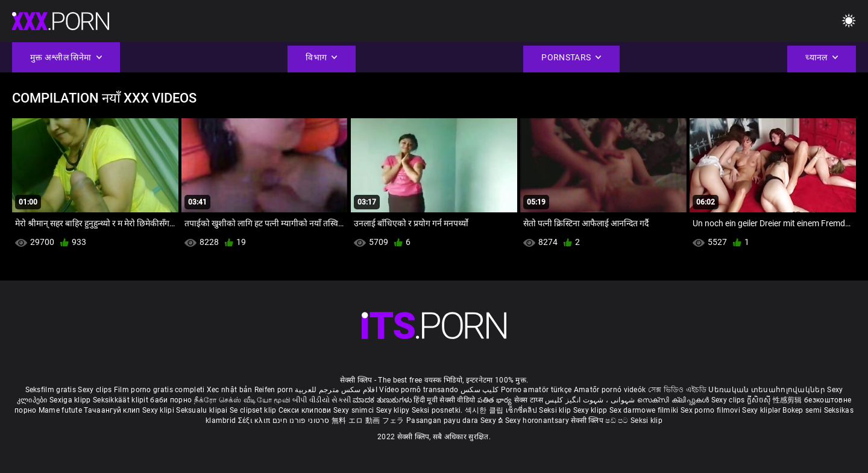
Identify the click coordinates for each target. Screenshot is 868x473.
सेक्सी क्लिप (588, 421)
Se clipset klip (254, 410)
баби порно (171, 400)
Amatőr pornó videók (610, 390)
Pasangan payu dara (443, 421)
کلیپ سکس (480, 390)
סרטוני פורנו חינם (301, 421)
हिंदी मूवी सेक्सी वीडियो (444, 400)
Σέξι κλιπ (255, 421)
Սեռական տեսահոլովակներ (768, 390)
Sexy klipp (591, 410)
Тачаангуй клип (113, 410)
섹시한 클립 (485, 410)
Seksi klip (556, 410)
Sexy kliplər (762, 410)
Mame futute (60, 410)
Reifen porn (274, 390)
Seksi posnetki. (438, 410)
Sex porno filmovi (710, 410)
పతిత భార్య (496, 400)
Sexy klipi (159, 410)
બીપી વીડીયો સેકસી (322, 400)
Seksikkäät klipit (121, 400)
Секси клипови (306, 410)
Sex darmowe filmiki (644, 410)
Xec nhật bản (230, 390)
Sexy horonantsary (538, 421)
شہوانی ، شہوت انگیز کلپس (591, 400)
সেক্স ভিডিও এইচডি (677, 390)
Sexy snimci (355, 410)
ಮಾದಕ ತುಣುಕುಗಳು (383, 400)
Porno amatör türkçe (536, 390)
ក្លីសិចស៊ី (760, 400)
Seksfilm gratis (51, 390)
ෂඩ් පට (618, 421)
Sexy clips (96, 390)
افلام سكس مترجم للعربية (336, 390)
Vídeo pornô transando (419, 390)
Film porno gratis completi (159, 390)
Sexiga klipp (71, 400)
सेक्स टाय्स (530, 400)
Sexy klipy (394, 410)
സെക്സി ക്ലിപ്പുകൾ (674, 400)
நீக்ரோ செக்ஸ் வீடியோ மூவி (242, 400)
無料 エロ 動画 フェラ (368, 421)
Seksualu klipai (203, 410)
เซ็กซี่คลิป (522, 410)
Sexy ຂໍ (493, 421)
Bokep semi (802, 410)
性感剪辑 (789, 400)
